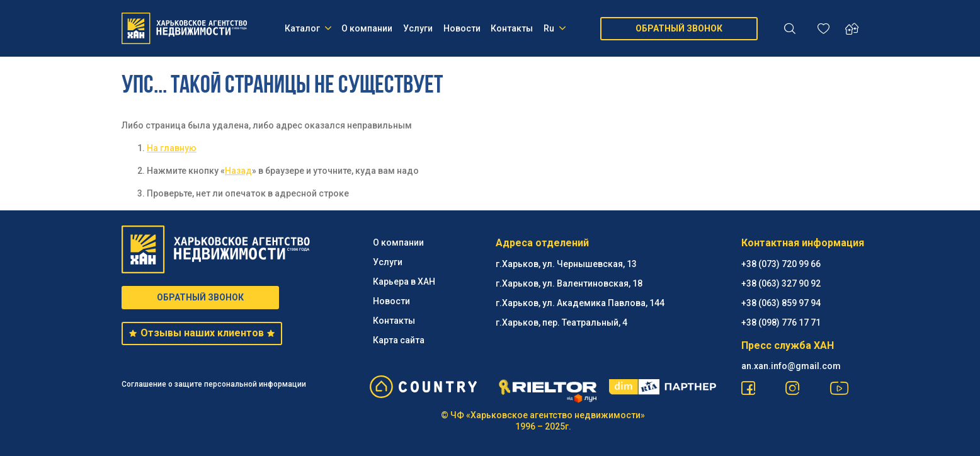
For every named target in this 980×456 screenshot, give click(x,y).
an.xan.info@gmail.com (791, 366)
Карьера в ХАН (404, 282)
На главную (172, 148)
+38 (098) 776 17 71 (781, 322)
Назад (238, 171)
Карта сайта (399, 340)
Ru (555, 28)
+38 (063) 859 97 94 (781, 303)
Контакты (512, 28)
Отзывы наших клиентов (202, 333)
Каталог (308, 28)
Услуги (418, 28)
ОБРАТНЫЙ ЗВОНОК (679, 28)
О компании (367, 28)
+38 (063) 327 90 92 (781, 283)
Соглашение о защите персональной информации (214, 384)
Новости (462, 28)
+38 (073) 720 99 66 (781, 264)
